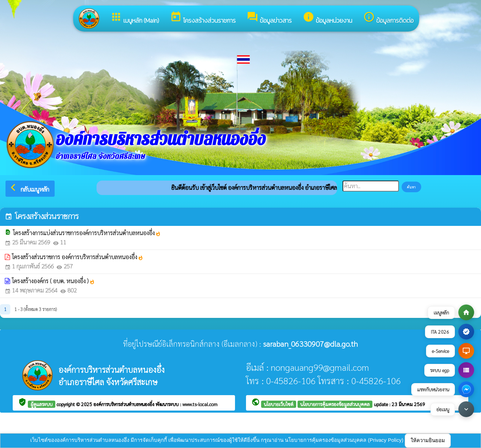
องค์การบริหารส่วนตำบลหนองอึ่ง (125, 404)
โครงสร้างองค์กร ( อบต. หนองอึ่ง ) (53, 281)
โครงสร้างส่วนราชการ (203, 18)
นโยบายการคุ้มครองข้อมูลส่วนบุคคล (335, 404)
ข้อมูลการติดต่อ (388, 18)
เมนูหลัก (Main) (135, 18)
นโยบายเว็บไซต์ (279, 404)
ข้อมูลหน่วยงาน (327, 18)
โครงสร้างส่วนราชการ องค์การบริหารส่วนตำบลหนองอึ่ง (78, 257)
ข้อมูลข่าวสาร (269, 18)
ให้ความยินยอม (428, 440)
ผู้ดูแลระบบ (42, 404)
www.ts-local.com (200, 404)
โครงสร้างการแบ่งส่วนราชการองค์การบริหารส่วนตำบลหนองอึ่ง (87, 233)
